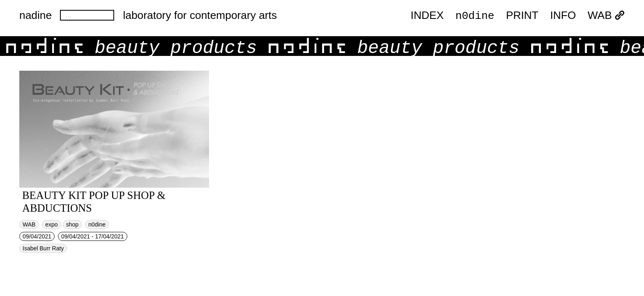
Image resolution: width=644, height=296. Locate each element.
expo (51, 224)
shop (72, 224)
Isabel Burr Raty (43, 248)
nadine (36, 15)
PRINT (522, 16)
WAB (606, 16)
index (427, 16)
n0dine (475, 15)
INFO (563, 16)
